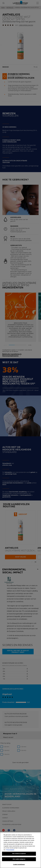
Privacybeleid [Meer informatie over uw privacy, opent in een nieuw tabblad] (10, 850)
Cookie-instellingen (19, 864)
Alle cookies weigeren (19, 859)
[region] (20, 850)
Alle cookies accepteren (19, 854)
